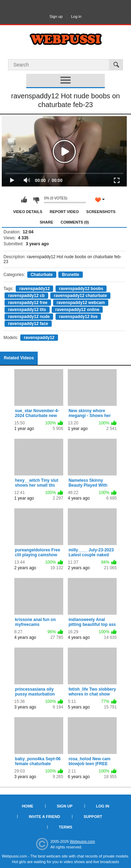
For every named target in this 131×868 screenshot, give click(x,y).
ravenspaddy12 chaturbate (80, 296)
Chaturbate (42, 275)
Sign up (56, 16)
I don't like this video (36, 200)
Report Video (64, 212)
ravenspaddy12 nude (29, 317)
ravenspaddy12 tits (27, 310)
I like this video (24, 200)
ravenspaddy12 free (28, 303)
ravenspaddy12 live (78, 317)
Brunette (70, 275)
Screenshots (101, 212)
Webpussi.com (82, 841)
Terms (65, 827)
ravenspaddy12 (34, 289)
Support (93, 817)
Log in (76, 16)
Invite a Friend (45, 817)
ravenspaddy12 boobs (81, 289)
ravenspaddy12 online (77, 310)
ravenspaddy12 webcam (81, 303)
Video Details (28, 212)
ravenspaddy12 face (28, 324)
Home (27, 806)
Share (47, 222)
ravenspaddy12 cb (26, 296)
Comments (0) (75, 222)
